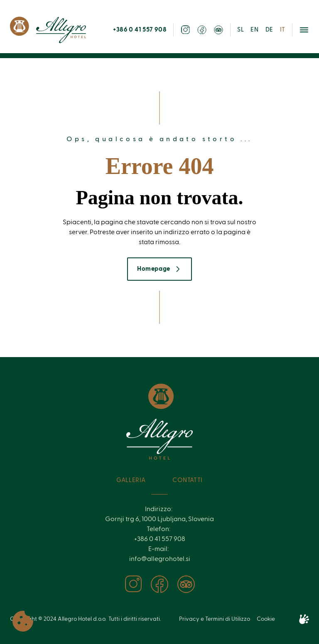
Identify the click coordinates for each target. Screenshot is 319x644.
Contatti (188, 480)
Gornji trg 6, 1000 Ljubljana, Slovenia (159, 519)
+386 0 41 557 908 (140, 30)
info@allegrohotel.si (160, 559)
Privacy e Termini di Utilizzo (215, 619)
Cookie (266, 619)
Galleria (131, 480)
